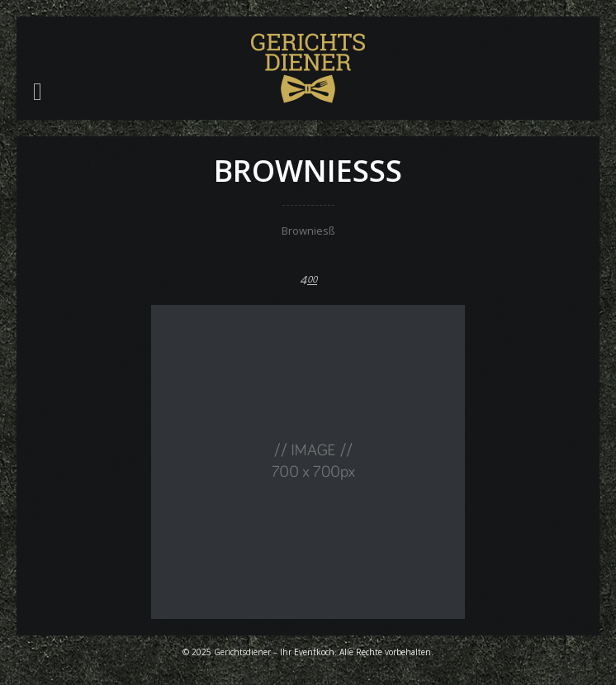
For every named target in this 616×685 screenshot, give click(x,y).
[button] (38, 92)
